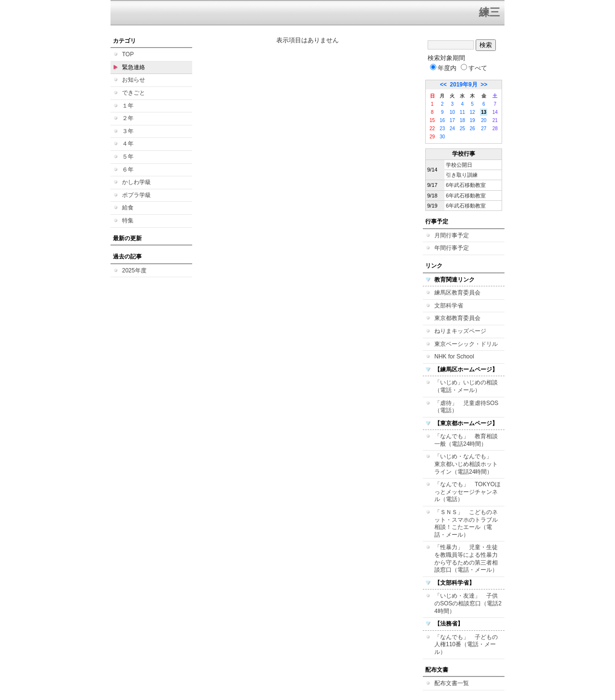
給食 (128, 208)
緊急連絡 (134, 67)
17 (452, 120)
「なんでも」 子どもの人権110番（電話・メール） (466, 645)
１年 (128, 106)
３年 (128, 131)
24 (452, 129)
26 (473, 129)
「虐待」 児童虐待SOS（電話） (466, 407)
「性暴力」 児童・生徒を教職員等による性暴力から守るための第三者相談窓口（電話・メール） (466, 559)
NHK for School (454, 356)
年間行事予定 (452, 248)
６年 (128, 170)
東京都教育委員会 (457, 318)
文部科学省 (449, 306)
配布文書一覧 (452, 683)
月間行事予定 (452, 235)
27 (484, 129)
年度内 (443, 68)
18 (462, 120)
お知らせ (134, 80)
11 (462, 112)
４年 (128, 144)
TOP (128, 54)
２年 (128, 118)
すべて (474, 68)
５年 (128, 157)
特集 (128, 221)
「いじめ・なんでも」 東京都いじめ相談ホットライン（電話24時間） (466, 464)
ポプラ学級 (136, 195)
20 (484, 120)
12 (473, 112)
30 (442, 137)
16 (442, 120)
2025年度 (134, 270)
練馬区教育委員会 (457, 293)
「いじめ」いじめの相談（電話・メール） (466, 386)
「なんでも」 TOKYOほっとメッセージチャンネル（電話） (467, 492)
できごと (134, 93)
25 (462, 129)
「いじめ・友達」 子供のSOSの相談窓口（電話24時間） (468, 603)
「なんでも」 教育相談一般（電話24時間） (466, 440)
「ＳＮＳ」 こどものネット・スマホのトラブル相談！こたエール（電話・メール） (466, 523)
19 (473, 120)
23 (442, 129)
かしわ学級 (136, 182)
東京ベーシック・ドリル (466, 344)
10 (452, 112)
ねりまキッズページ (460, 331)
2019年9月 (463, 85)
